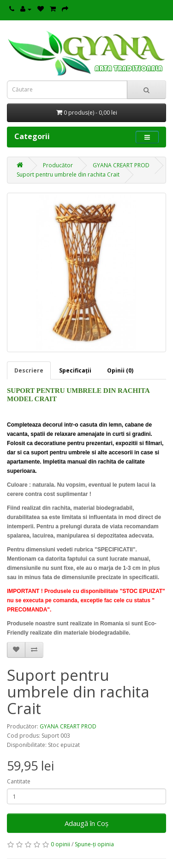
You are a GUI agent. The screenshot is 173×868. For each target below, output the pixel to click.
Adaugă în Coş (86, 823)
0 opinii (60, 844)
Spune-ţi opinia (94, 844)
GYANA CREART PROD (121, 165)
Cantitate (19, 781)
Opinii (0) (120, 370)
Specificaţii (75, 370)
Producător (58, 165)
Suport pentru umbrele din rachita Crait (68, 174)
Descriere (29, 370)
